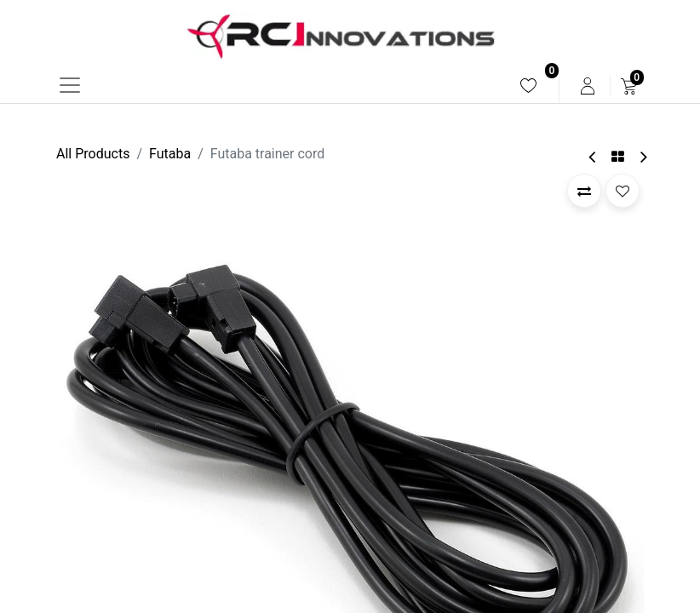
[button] (584, 191)
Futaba (170, 154)
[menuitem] (528, 86)
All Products (93, 154)
